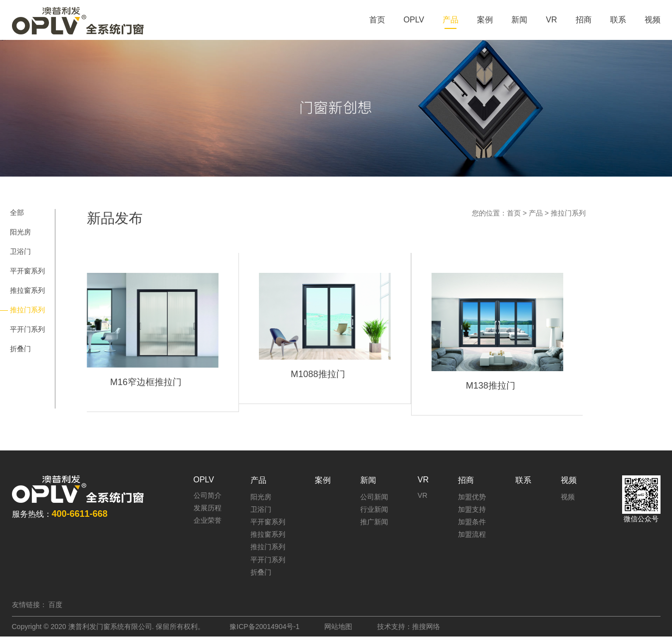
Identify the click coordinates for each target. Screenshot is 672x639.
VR (422, 495)
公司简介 (208, 495)
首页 (514, 213)
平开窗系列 (27, 271)
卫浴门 (20, 251)
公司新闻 (374, 497)
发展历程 (208, 508)
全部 (17, 213)
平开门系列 (27, 329)
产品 (536, 213)
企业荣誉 (208, 520)
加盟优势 (472, 497)
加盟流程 (472, 534)
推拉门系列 (568, 213)
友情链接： (29, 605)
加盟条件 (472, 522)
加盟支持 (472, 509)
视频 (568, 497)
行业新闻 (374, 509)
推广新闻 (374, 522)
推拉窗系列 (27, 290)
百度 (55, 605)
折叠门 (20, 349)
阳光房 (20, 232)
